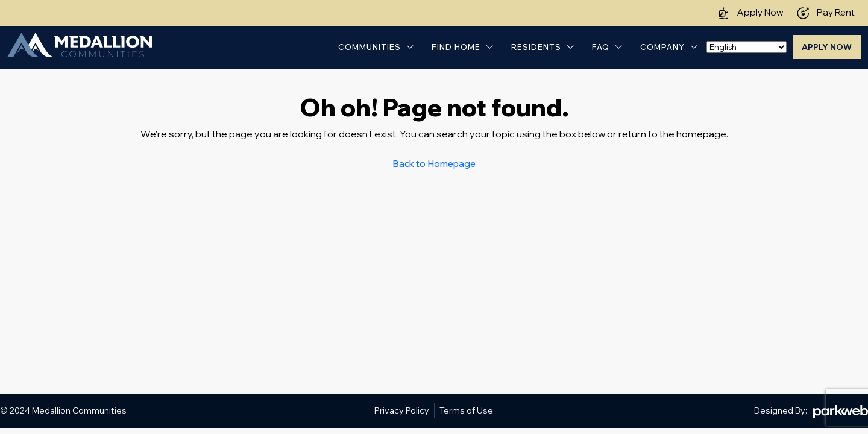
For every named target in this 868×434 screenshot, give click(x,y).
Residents (536, 47)
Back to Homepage (434, 164)
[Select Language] (747, 47)
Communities (370, 47)
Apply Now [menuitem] (827, 47)
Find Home (456, 47)
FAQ (601, 47)
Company (662, 47)
